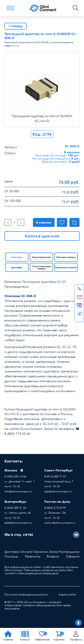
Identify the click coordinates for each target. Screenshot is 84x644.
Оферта (73, 556)
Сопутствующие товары (41, 267)
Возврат (53, 556)
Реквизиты (33, 556)
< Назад (16, 26)
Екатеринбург (15, 501)
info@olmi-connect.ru (18, 491)
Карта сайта (67, 594)
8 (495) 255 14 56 (15, 476)
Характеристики (41, 257)
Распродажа (69, 552)
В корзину (43, 222)
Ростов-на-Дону (57, 501)
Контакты (13, 461)
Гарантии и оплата (66, 267)
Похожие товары (66, 257)
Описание (17, 257)
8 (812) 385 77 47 (55, 476)
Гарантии (40, 552)
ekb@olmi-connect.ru (18, 523)
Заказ (53, 552)
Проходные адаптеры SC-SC (44, 282)
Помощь (11, 556)
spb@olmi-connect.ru (58, 491)
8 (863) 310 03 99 (55, 508)
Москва (11, 470)
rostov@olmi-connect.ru (60, 523)
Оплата (26, 552)
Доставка (17, 267)
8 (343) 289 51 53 (15, 508)
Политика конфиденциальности (26, 594)
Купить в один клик (42, 236)
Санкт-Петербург (59, 470)
